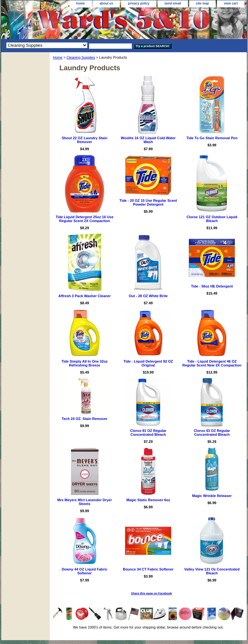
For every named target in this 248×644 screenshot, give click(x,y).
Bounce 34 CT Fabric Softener (148, 569)
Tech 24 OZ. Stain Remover (85, 419)
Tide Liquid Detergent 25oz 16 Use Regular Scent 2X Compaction (84, 219)
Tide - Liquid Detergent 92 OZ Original (148, 363)
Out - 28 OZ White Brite (148, 296)
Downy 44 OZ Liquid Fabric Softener (85, 571)
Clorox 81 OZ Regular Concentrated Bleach (148, 433)
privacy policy (139, 3)
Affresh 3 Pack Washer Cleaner (85, 296)
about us (107, 3)
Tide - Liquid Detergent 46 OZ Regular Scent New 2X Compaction (212, 363)
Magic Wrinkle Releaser (212, 496)
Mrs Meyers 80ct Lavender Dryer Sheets (84, 502)
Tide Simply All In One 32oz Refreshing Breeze (84, 363)
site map (203, 3)
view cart (231, 3)
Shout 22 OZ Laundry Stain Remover (84, 140)
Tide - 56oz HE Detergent (212, 286)
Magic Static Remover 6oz (148, 500)
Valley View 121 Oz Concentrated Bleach (212, 571)
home (81, 3)
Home (58, 57)
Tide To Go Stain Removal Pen (212, 138)
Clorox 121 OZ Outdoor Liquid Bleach (212, 219)
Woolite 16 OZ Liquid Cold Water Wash (148, 140)
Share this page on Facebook (152, 593)
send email (173, 3)
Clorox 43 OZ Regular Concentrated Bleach (212, 433)
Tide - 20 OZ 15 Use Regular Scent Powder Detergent (148, 202)
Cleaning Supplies (81, 57)
